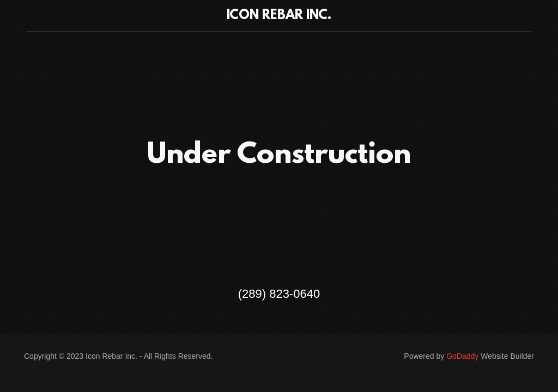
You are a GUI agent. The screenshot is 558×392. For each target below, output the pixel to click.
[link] (279, 16)
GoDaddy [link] (462, 356)
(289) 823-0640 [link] (279, 294)
